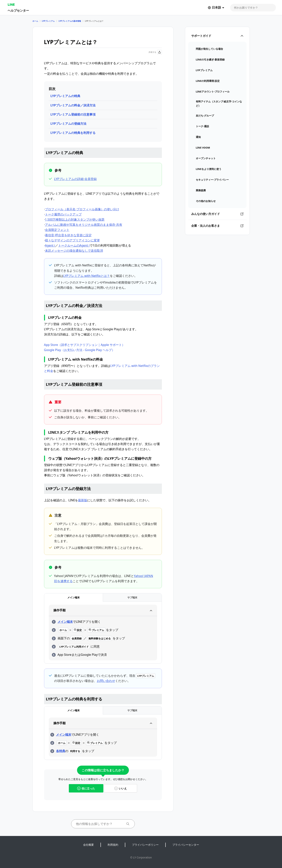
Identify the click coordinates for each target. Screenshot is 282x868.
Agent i (50, 245)
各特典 (61, 751)
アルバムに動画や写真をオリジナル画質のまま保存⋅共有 (84, 225)
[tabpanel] (103, 633)
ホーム (35, 21)
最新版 (83, 500)
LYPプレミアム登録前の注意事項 (73, 114)
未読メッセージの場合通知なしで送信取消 (74, 251)
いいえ (121, 788)
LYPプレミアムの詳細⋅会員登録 (76, 179)
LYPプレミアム (48, 21)
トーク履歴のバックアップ (63, 214)
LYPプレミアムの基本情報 (70, 21)
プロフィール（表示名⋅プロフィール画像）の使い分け (82, 209)
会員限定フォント (57, 230)
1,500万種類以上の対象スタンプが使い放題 (75, 219)
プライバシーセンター (186, 845)
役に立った (86, 788)
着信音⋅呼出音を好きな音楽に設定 (68, 235)
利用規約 (113, 845)
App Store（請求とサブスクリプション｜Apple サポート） (85, 345)
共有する (155, 52)
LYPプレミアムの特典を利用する (73, 133)
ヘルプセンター (18, 10)
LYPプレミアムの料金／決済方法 (73, 105)
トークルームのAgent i (74, 245)
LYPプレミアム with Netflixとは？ (87, 276)
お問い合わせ (106, 681)
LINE (11, 4)
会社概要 (88, 845)
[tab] (74, 598)
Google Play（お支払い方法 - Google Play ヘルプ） (80, 350)
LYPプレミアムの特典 (65, 96)
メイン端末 (65, 622)
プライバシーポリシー (145, 845)
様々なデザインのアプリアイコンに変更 (72, 240)
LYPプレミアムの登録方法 (68, 124)
